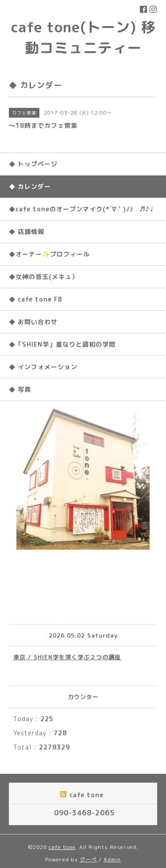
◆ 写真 (20, 389)
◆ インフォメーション (43, 367)
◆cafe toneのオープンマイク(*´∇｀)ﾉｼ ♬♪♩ (81, 209)
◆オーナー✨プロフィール (49, 254)
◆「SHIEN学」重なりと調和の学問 (62, 344)
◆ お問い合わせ (33, 322)
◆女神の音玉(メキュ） (44, 277)
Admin (112, 859)
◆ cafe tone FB (36, 299)
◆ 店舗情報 (27, 231)
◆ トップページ (33, 164)
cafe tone (62, 847)
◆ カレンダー (30, 186)
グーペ (88, 859)
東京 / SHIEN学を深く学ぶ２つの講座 (67, 657)
